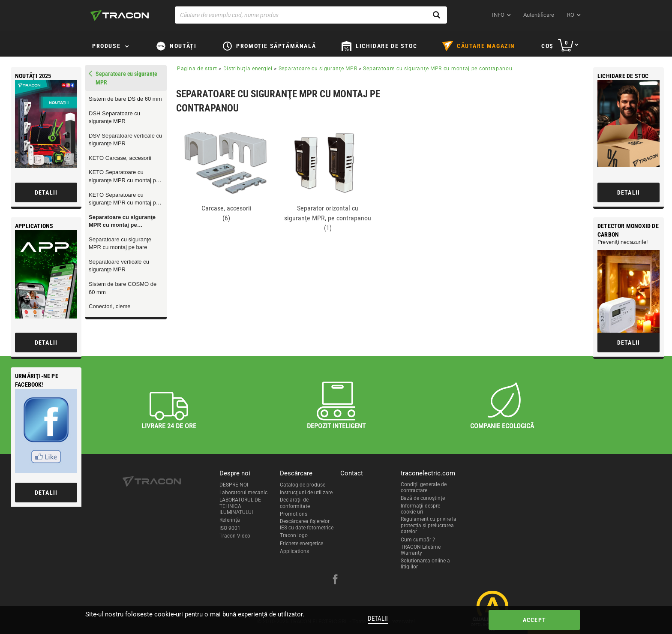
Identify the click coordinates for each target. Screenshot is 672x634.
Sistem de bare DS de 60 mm (125, 99)
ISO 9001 (230, 528)
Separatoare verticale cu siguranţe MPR (119, 266)
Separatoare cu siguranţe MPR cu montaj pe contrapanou (122, 222)
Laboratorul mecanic (243, 493)
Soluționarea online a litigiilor (425, 564)
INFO (498, 15)
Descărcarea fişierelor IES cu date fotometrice (307, 524)
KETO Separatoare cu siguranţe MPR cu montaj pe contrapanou (124, 177)
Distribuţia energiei (248, 69)
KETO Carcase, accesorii (120, 158)
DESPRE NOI (234, 485)
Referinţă (230, 520)
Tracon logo (294, 535)
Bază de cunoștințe (423, 498)
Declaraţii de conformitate (295, 503)
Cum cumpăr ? (418, 540)
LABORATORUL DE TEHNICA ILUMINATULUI (240, 506)
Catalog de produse (303, 485)
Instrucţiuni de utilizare (306, 493)
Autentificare (539, 15)
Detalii (378, 619)
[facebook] (335, 580)
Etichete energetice (301, 544)
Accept (534, 620)
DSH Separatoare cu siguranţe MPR (114, 117)
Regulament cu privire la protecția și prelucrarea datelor (429, 525)
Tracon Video (235, 536)
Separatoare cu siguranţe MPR (318, 69)
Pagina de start (197, 69)
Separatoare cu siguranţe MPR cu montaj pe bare (120, 243)
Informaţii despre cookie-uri (420, 509)
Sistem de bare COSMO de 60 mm (123, 288)
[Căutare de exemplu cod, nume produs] (311, 15)
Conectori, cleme (110, 306)
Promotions (294, 514)
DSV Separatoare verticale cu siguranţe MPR (125, 140)
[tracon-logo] (120, 15)
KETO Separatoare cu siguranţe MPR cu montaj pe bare (124, 199)
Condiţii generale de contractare (424, 487)
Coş (547, 46)
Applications (294, 551)
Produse (106, 46)
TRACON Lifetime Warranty (421, 550)
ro (571, 15)
